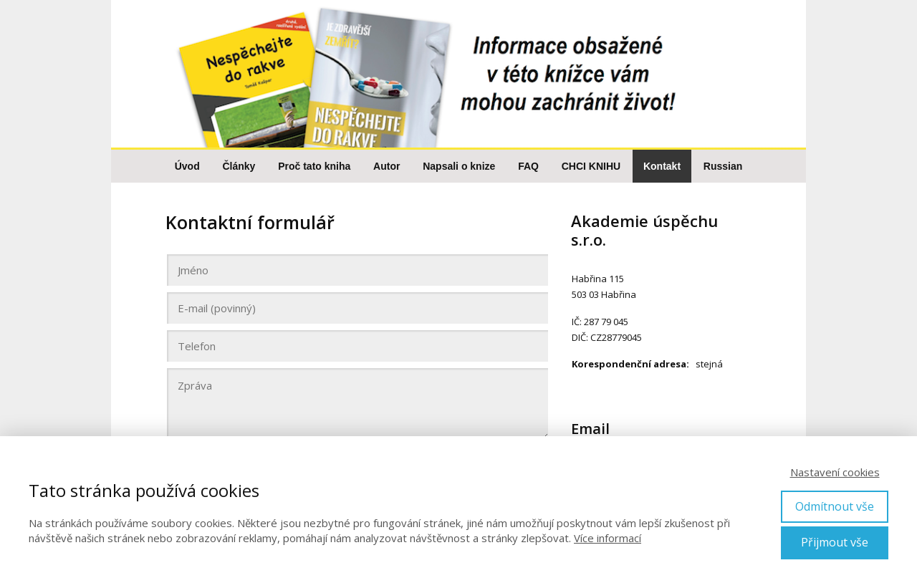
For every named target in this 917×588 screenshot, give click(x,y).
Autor (387, 166)
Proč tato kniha (314, 166)
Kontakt (662, 166)
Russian (723, 166)
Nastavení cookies (835, 472)
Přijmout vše (835, 542)
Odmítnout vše (835, 506)
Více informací (608, 538)
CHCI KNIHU (591, 166)
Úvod (187, 166)
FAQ (528, 166)
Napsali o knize (459, 166)
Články (239, 166)
